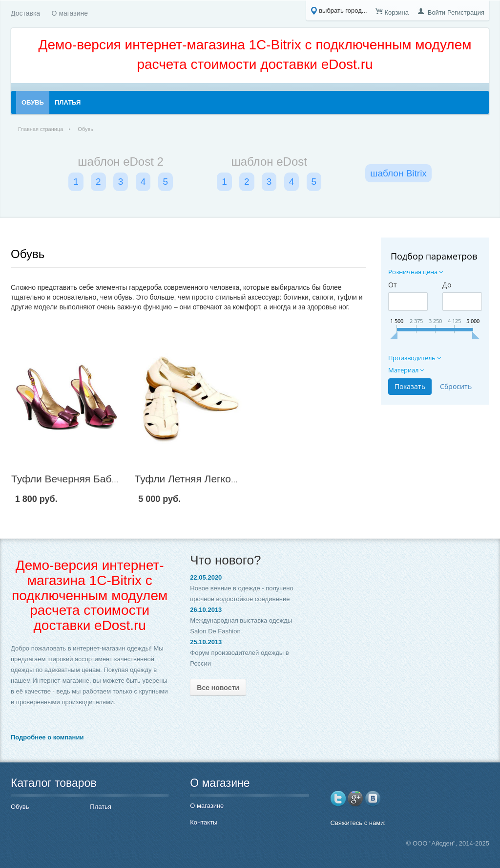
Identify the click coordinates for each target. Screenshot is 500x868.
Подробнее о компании (47, 737)
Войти (437, 12)
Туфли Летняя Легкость (190, 479)
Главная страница (41, 129)
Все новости (218, 688)
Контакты (204, 822)
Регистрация (466, 12)
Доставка (25, 13)
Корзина (396, 12)
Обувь (28, 254)
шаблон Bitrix (398, 173)
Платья (101, 807)
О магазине (70, 13)
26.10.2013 (206, 610)
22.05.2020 (206, 577)
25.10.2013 (206, 642)
